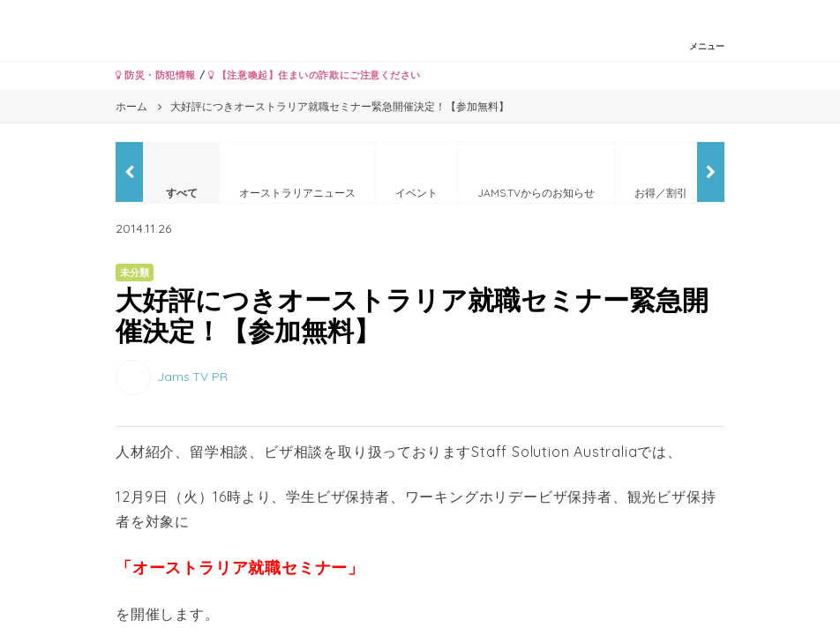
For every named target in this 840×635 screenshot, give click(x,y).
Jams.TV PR (192, 377)
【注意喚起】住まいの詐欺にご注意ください (315, 75)
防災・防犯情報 (156, 75)
